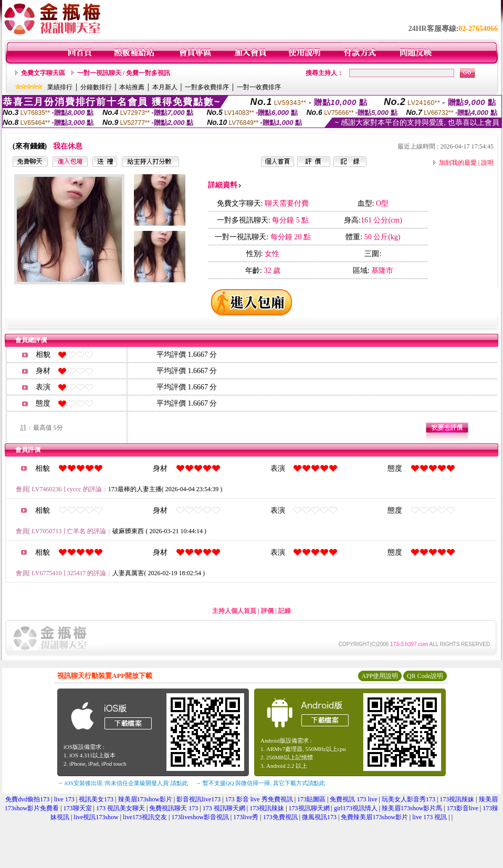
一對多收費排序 (207, 87)
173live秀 (246, 817)
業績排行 (60, 87)
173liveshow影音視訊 (200, 817)
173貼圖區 (311, 799)
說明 (487, 163)
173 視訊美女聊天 (120, 808)
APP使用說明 (380, 676)
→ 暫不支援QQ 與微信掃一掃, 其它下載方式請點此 (260, 783)
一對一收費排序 (259, 87)
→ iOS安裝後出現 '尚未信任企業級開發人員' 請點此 (123, 783)
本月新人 (165, 87)
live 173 (64, 799)
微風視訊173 (319, 817)
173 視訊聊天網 (224, 808)
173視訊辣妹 (457, 799)
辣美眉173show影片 (145, 799)
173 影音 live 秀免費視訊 (259, 799)
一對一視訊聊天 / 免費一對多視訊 (124, 73)
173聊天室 (78, 808)
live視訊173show (96, 817)
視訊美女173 (96, 799)
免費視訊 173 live (353, 799)
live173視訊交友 (145, 817)
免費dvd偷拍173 (27, 799)
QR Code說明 (425, 676)
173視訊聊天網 (309, 808)
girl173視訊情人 (356, 808)
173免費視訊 (280, 817)
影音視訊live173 (198, 799)
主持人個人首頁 (234, 611)
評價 (267, 611)
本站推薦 (132, 87)
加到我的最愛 (458, 163)
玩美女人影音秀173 (408, 799)
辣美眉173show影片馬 (412, 808)
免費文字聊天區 (43, 73)
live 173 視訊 (429, 817)
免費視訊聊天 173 (174, 808)
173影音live (463, 808)
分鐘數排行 (96, 87)
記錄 (285, 611)
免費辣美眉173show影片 (374, 817)
